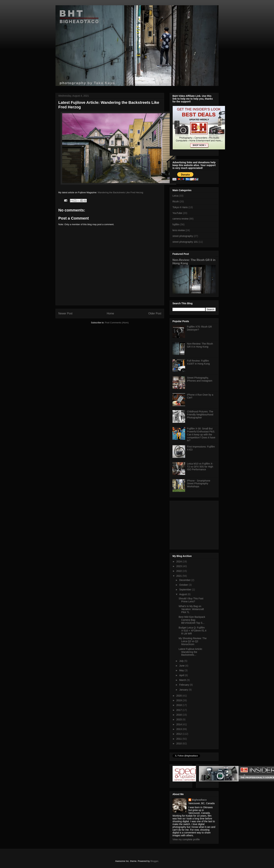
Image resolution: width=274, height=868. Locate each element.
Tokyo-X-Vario (180, 207)
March (183, 680)
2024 (179, 561)
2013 (179, 729)
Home (110, 313)
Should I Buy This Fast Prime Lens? (191, 600)
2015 (179, 719)
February (184, 685)
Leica (175, 196)
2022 (179, 571)
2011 (179, 739)
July (182, 661)
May (182, 670)
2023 (179, 566)
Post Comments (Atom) (117, 323)
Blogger (154, 861)
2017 (179, 710)
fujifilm (176, 224)
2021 (179, 576)
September (185, 590)
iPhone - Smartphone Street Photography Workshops (199, 484)
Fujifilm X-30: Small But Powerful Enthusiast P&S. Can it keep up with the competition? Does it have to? (201, 434)
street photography (183, 236)
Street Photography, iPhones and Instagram (200, 379)
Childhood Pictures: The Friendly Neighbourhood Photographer (200, 415)
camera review (180, 219)
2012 (179, 734)
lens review (179, 230)
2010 (179, 743)
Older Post (155, 313)
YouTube (177, 213)
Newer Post (65, 313)
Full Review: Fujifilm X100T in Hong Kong (198, 362)
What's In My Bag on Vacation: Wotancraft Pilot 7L (191, 609)
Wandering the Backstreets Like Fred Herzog (120, 192)
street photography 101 (185, 242)
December (185, 580)
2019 (179, 700)
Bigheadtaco (199, 800)
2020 (179, 696)
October (184, 585)
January (184, 690)
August (183, 594)
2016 (179, 715)
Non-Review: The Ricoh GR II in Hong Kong (200, 345)
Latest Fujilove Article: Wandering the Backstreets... (191, 652)
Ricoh (176, 201)
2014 (179, 724)
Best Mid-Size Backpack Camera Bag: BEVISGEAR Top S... (192, 620)
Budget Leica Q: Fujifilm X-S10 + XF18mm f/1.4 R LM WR (193, 631)
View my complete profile (186, 839)
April (182, 675)
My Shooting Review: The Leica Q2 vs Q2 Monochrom (193, 641)
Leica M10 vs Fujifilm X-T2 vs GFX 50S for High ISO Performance (200, 467)
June (182, 666)
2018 (179, 705)
